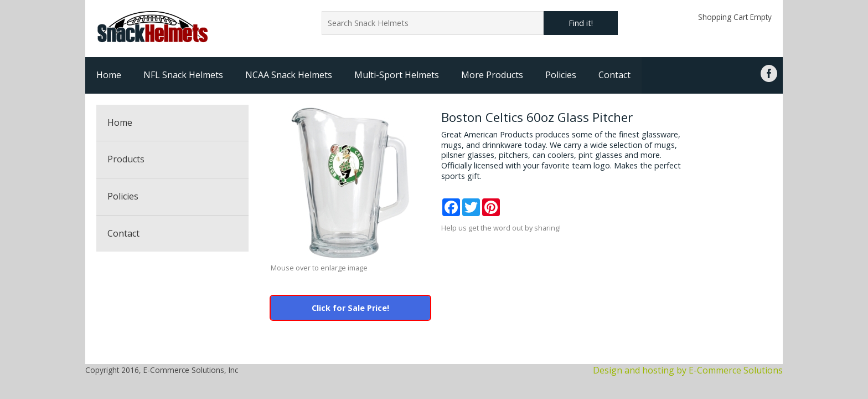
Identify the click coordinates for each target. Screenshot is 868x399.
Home (109, 75)
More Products (492, 75)
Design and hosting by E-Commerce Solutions (688, 370)
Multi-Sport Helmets (397, 75)
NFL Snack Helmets (183, 75)
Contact (614, 75)
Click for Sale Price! (350, 308)
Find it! (581, 23)
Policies (561, 75)
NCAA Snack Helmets (289, 75)
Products (126, 159)
